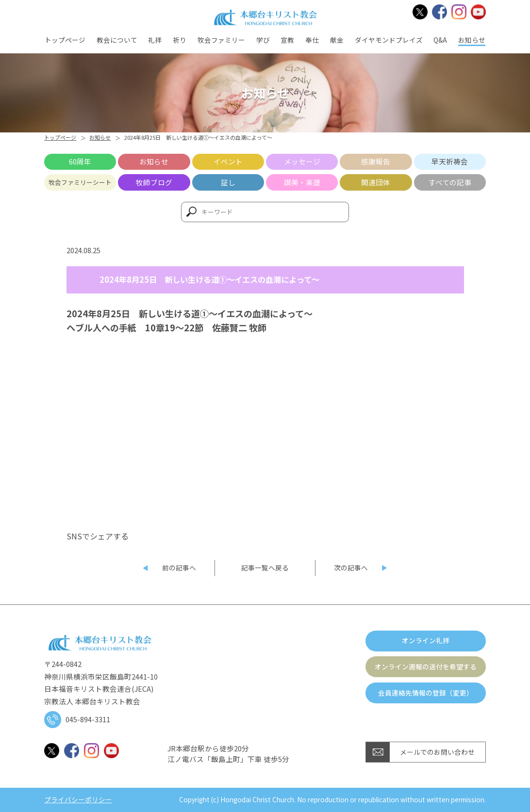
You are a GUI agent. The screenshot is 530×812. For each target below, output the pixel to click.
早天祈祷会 (450, 161)
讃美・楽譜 (302, 182)
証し (228, 182)
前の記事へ (179, 568)
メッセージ (302, 161)
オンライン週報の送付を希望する (426, 666)
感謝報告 (376, 161)
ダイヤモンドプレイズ (389, 40)
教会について (117, 40)
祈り (180, 40)
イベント (228, 161)
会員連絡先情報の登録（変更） (426, 693)
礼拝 (155, 40)
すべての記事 (450, 182)
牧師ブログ (154, 182)
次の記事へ (351, 568)
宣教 (287, 40)
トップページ (65, 40)
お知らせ (472, 40)
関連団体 (376, 182)
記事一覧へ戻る (265, 568)
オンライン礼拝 (426, 640)
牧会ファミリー (221, 40)
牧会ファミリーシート (80, 182)
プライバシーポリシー (78, 800)
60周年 (80, 161)
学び (263, 40)
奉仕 (312, 40)
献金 (337, 40)
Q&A (440, 40)
